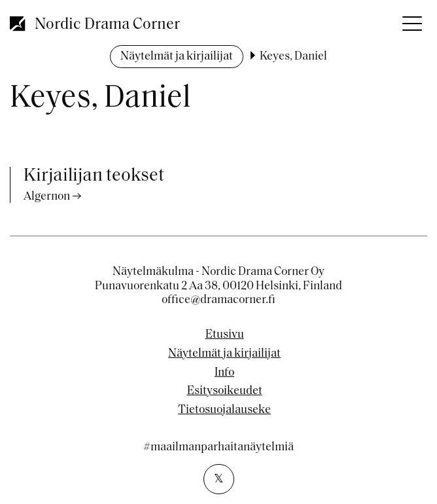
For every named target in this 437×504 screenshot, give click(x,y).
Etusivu (225, 335)
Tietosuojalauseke (224, 410)
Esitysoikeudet (225, 391)
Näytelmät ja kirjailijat (177, 57)
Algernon (47, 197)
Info (224, 373)
